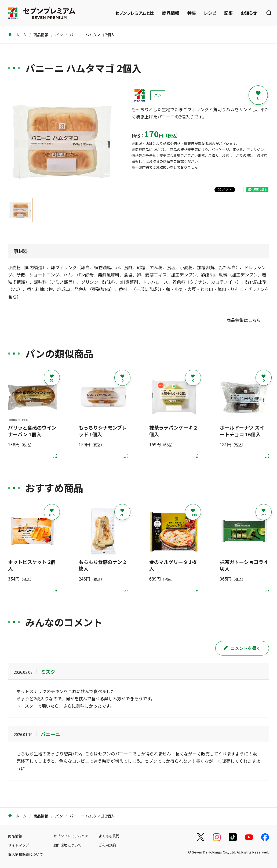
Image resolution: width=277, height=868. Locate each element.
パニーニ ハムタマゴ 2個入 (92, 35)
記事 (228, 13)
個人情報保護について (25, 854)
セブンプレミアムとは (134, 13)
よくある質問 (109, 836)
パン (59, 35)
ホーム (17, 35)
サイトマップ (19, 845)
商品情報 (171, 13)
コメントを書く (242, 648)
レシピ (210, 13)
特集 (192, 13)
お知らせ (249, 13)
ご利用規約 (107, 845)
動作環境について (67, 845)
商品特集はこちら (244, 320)
